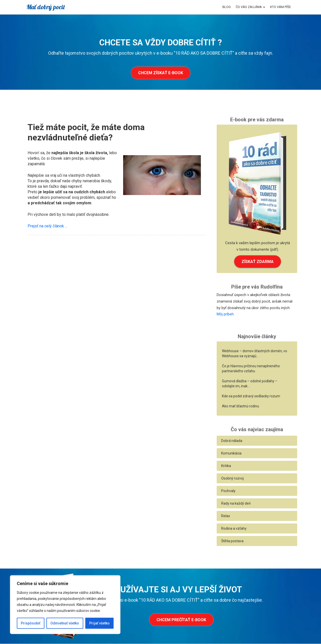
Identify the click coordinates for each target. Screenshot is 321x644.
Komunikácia (231, 453)
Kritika (226, 466)
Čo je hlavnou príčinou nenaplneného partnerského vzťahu (251, 369)
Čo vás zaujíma (250, 7)
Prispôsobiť (31, 623)
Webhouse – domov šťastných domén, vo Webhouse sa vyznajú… (255, 354)
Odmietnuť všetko (65, 623)
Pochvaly (228, 491)
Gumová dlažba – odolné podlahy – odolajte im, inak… (250, 384)
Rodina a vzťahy (234, 529)
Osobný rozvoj (232, 479)
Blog (227, 7)
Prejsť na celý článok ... (47, 226)
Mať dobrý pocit (46, 7)
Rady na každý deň (236, 504)
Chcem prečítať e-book (181, 620)
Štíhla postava (232, 541)
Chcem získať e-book (161, 73)
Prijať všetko (99, 623)
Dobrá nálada (232, 441)
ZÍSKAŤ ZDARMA (258, 262)
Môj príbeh (225, 314)
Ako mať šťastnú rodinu (240, 406)
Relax (226, 516)
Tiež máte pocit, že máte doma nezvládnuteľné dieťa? (86, 132)
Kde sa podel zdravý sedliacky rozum (251, 396)
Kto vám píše (280, 7)
